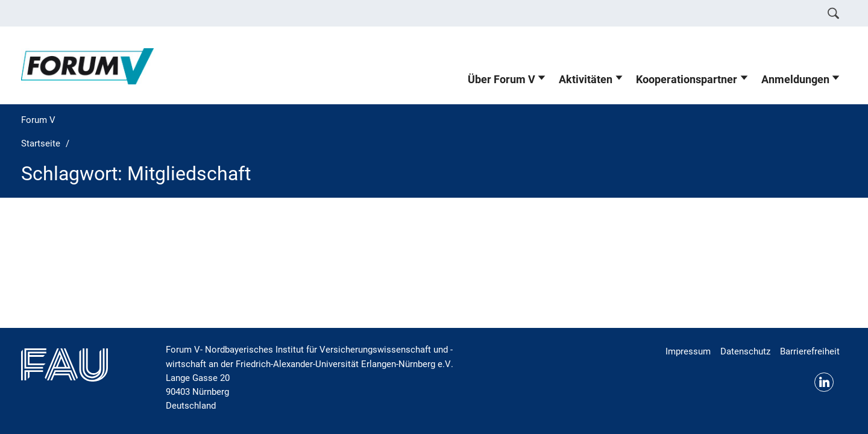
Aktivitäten (586, 80)
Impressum (688, 351)
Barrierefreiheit (810, 351)
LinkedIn (824, 382)
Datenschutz (745, 351)
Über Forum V (502, 80)
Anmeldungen (795, 80)
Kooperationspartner (687, 80)
